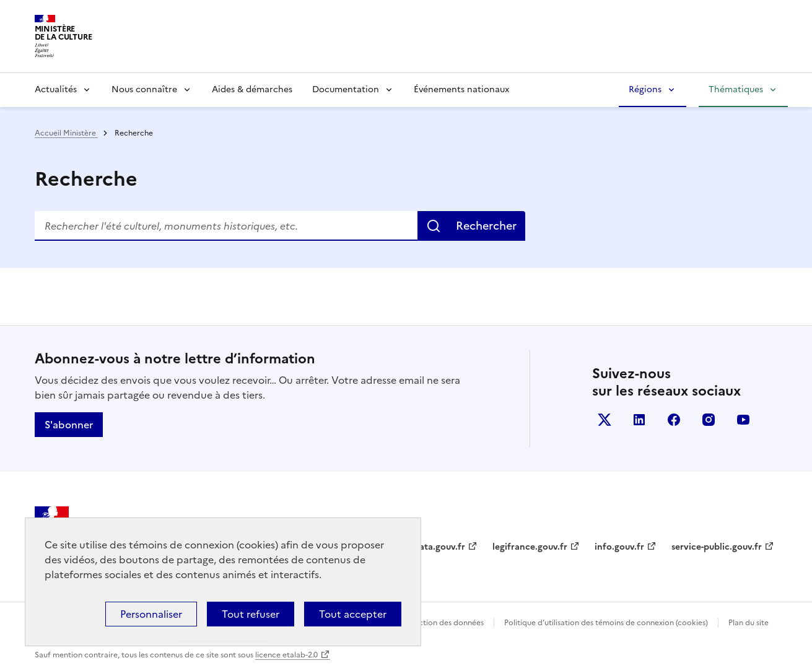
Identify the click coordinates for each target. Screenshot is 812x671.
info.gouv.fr (619, 547)
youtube (743, 420)
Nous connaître (144, 89)
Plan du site (749, 623)
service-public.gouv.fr (717, 547)
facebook (674, 420)
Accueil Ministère (66, 133)
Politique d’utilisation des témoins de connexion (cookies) (606, 623)
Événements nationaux (461, 89)
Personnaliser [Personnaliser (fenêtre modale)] (151, 614)
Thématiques (736, 89)
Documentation (346, 89)
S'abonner (69, 425)
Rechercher (486, 226)
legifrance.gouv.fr (530, 547)
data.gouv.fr (439, 547)
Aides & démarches (252, 89)
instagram (709, 420)
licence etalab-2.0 (286, 655)
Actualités (56, 89)
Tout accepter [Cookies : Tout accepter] (353, 614)
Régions (645, 89)
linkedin (639, 420)
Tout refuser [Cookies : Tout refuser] (251, 614)
